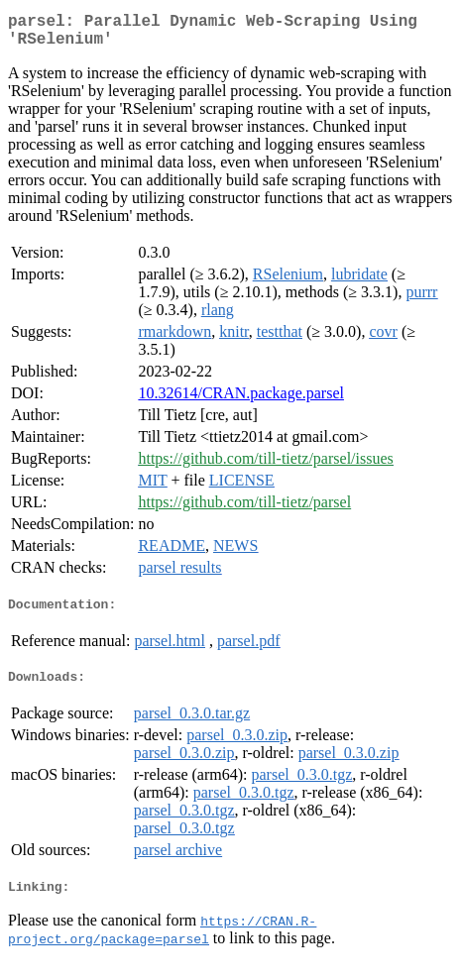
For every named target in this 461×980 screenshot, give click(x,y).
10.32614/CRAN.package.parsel (241, 401)
